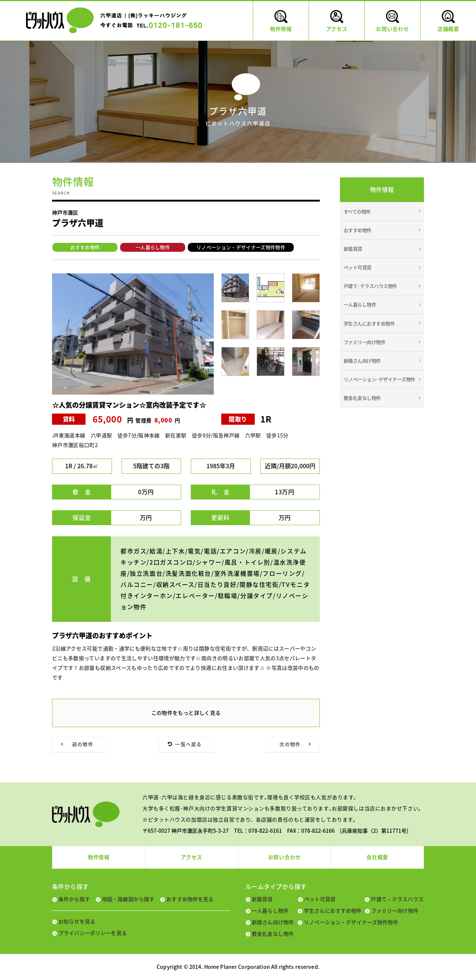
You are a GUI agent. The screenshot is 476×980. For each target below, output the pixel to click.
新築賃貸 (353, 249)
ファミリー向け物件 (364, 342)
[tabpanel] (133, 334)
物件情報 (99, 857)
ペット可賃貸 (358, 267)
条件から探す (74, 899)
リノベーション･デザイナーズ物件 (379, 379)
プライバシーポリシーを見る (93, 933)
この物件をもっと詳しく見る (186, 713)
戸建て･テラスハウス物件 (370, 286)
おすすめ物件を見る (190, 899)
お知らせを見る (77, 921)
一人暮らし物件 (153, 247)
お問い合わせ (284, 857)
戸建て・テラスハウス (397, 899)
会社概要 (377, 857)
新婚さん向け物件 (362, 361)
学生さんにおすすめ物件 (369, 323)
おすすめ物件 (85, 247)
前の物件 (83, 744)
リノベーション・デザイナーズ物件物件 (241, 247)
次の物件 (290, 744)
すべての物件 (357, 211)
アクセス (192, 857)
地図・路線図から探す (128, 899)
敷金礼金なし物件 (362, 398)
